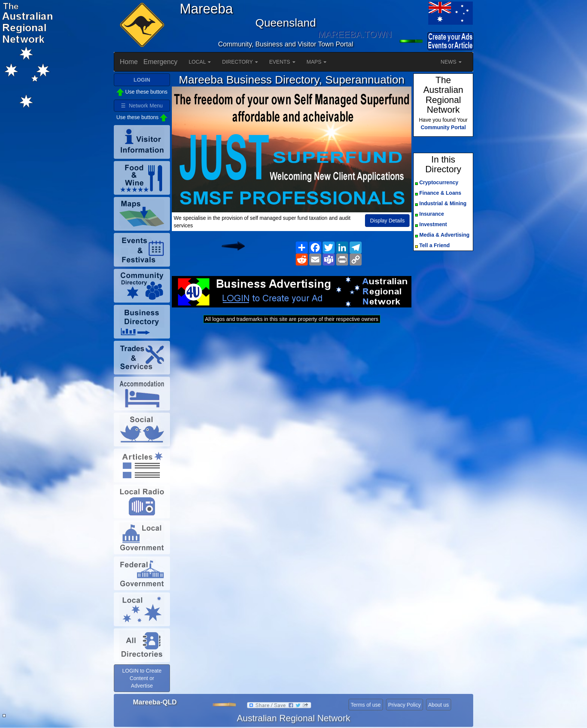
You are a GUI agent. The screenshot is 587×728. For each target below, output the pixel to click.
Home (129, 62)
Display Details (387, 221)
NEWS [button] (451, 62)
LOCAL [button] (200, 62)
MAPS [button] (317, 62)
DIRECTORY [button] (240, 62)
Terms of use (366, 705)
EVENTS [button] (282, 62)
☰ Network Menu (142, 106)
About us (439, 705)
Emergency (160, 62)
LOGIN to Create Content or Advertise (142, 678)
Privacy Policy (404, 705)
